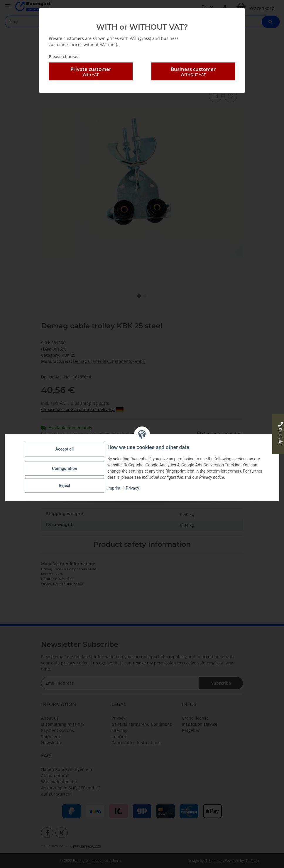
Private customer (91, 72)
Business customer (193, 72)
